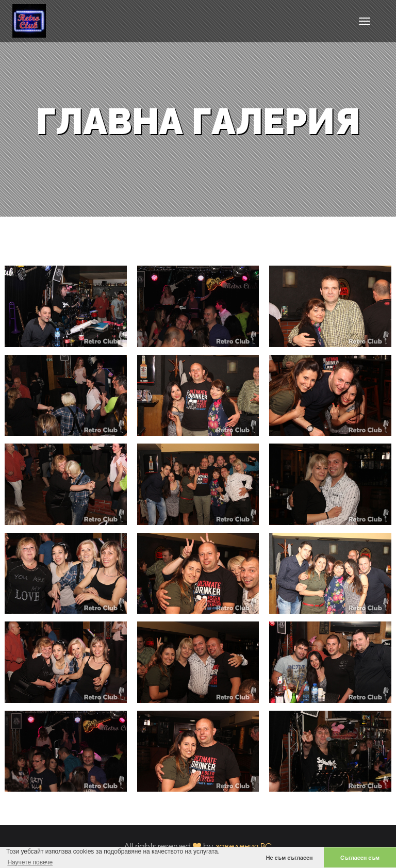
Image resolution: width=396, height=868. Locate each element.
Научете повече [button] (30, 862)
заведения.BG (244, 846)
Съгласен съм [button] (360, 858)
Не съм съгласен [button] (290, 858)
